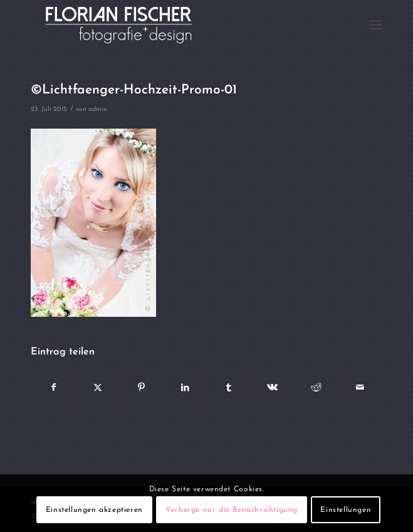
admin (98, 109)
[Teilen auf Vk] (272, 388)
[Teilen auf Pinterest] (141, 388)
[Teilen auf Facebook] (53, 388)
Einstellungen (346, 510)
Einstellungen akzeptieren (94, 510)
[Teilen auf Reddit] (316, 388)
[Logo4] (171, 25)
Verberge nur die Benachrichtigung (232, 510)
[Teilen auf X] (97, 388)
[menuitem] (376, 25)
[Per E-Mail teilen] (360, 388)
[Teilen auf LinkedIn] (185, 388)
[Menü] (376, 25)
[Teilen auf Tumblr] (228, 388)
